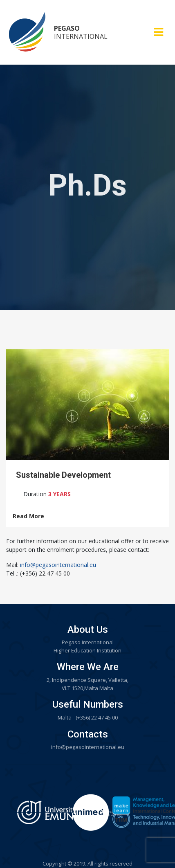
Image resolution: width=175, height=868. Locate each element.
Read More (28, 516)
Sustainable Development (63, 475)
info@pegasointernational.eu (58, 565)
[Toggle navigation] (158, 32)
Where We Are (88, 667)
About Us (88, 630)
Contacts (88, 734)
